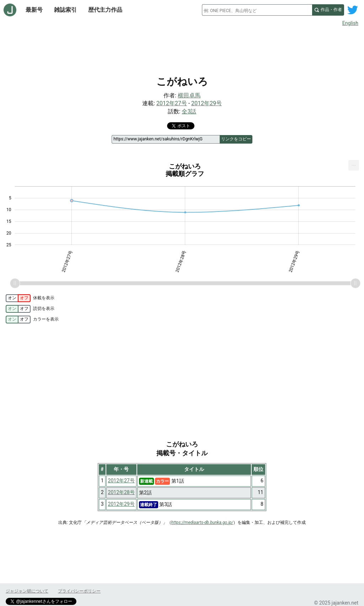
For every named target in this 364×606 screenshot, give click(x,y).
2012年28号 (121, 492)
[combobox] (257, 10)
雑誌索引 (65, 10)
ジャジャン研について (27, 591)
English (350, 23)
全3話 (189, 111)
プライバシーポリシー (79, 591)
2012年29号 (207, 103)
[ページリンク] (165, 139)
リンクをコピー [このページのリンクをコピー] (236, 139)
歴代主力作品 (105, 10)
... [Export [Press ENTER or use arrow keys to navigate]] (354, 164)
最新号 (34, 10)
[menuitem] (354, 165)
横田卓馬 (189, 95)
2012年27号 (172, 103)
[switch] (18, 298)
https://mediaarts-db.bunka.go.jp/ (202, 522)
